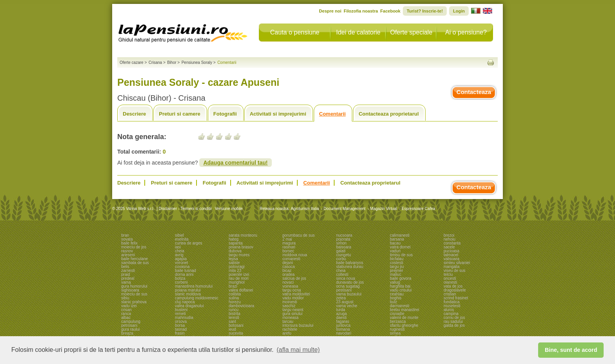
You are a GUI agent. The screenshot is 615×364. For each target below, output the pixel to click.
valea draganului (189, 306)
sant (232, 321)
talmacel (451, 255)
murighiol (237, 282)
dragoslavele (455, 290)
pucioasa (451, 251)
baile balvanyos (350, 263)
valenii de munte (404, 318)
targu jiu (397, 267)
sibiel (179, 235)
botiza (180, 278)
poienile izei (239, 274)
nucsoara (344, 235)
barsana (397, 239)
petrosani (129, 325)
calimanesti (400, 235)
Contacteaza (474, 92)
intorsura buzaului (298, 325)
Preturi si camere (180, 114)
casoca (289, 267)
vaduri (395, 251)
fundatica (452, 302)
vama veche (347, 306)
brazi (233, 286)
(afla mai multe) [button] (298, 350)
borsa (180, 325)
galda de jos (454, 325)
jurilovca (343, 325)
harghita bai (400, 286)
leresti (234, 318)
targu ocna (292, 290)
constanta (452, 243)
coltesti (342, 274)
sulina (234, 298)
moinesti (290, 302)
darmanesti (399, 306)
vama (126, 282)
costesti (397, 263)
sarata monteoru (243, 235)
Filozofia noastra (361, 11)
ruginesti (397, 329)
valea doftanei (241, 290)
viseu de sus (455, 271)
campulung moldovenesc (197, 298)
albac (126, 318)
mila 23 (235, 271)
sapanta (236, 243)
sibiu (125, 298)
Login (459, 11)
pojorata (343, 239)
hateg (234, 239)
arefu (287, 333)
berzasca (398, 321)
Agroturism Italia (305, 209)
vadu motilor (293, 298)
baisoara (344, 247)
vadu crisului (401, 290)
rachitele (290, 329)
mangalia (452, 267)
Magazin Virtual (384, 209)
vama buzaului (349, 294)
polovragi (237, 267)
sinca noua (346, 278)
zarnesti (128, 271)
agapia (181, 259)
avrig (179, 255)
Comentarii (333, 114)
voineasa (290, 286)
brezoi (449, 235)
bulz (393, 302)
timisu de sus (401, 255)
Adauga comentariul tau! (235, 163)
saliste (234, 263)
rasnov (127, 251)
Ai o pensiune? (466, 32)
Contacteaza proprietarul (388, 114)
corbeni (181, 282)
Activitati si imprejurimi (278, 114)
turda (341, 310)
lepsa (233, 259)
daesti (341, 318)
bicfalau (397, 259)
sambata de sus (135, 263)
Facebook (390, 11)
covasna (182, 267)
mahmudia (184, 318)
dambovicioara (241, 306)
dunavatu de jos (350, 282)
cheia (180, 251)
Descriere (134, 114)
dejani (288, 263)
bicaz (287, 271)
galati (341, 251)
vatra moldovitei (296, 294)
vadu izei (129, 306)
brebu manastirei (404, 310)
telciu (448, 274)
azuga (341, 314)
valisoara (451, 259)
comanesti (291, 259)
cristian (450, 294)
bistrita (234, 314)
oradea (288, 274)
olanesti (450, 282)
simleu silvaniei (457, 263)
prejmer (397, 271)
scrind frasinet (456, 298)
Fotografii (225, 114)
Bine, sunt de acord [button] (571, 350)
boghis (396, 298)
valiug (395, 282)
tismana (343, 329)
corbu (341, 259)
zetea (341, 298)
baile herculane (135, 259)
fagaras (343, 321)
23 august (345, 302)
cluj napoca (185, 302)
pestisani (344, 290)
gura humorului (134, 286)
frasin (180, 333)
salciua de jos (294, 278)
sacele (449, 247)
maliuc (396, 274)
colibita (235, 294)
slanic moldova (188, 294)
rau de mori (239, 278)
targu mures (239, 255)
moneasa (290, 318)
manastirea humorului (194, 286)
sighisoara (130, 290)
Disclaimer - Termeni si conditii (185, 209)
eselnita (182, 239)
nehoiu (449, 239)
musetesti (452, 306)
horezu (235, 302)
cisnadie (397, 314)
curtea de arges (189, 243)
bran (125, 235)
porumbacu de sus (298, 235)
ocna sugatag (348, 286)
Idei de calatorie (358, 32)
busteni (181, 310)
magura (289, 243)
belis (125, 267)
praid (126, 274)
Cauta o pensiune (295, 32)
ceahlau (397, 294)
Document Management (345, 209)
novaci (288, 282)
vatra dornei (400, 247)
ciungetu (344, 255)
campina (451, 314)
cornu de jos (454, 318)
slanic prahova (134, 302)
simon (341, 243)
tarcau (288, 321)
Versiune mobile (228, 209)
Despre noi (330, 11)
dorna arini (184, 274)
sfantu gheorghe (404, 325)
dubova (235, 251)
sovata (127, 239)
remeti (180, 314)
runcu (234, 310)
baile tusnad (186, 271)
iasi (178, 247)
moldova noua (295, 255)
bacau (395, 243)
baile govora (400, 278)
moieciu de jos (134, 247)
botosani (236, 325)
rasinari (289, 247)
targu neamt (293, 310)
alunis (449, 310)
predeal (128, 278)
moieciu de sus (134, 294)
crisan (126, 310)
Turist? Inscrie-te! (425, 11)
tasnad (181, 329)
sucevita (236, 333)
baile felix (129, 243)
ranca (126, 314)
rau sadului (453, 321)
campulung (131, 321)
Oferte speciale (411, 32)
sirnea (395, 333)
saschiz (289, 306)
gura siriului (292, 314)
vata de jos (453, 286)
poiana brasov (241, 247)
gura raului (130, 329)
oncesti (450, 278)
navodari (344, 333)
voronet (181, 263)
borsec (288, 251)
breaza (127, 333)
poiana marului (188, 290)
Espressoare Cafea (418, 209)
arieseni (128, 255)
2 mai (287, 239)
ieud (232, 329)
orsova (181, 321)
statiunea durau (350, 267)
